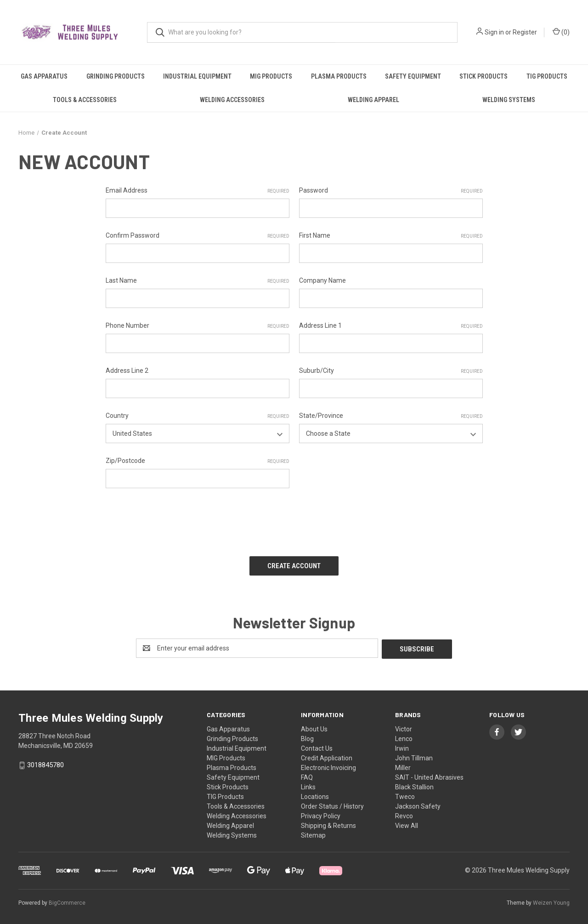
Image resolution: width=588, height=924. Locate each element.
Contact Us (317, 746)
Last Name (198, 281)
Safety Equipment (413, 76)
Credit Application (327, 756)
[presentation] (175, 519)
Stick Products (483, 76)
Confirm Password (198, 236)
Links (308, 785)
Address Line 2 (127, 371)
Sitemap (313, 833)
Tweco (405, 794)
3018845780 (45, 763)
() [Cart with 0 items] (561, 32)
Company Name (322, 280)
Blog (307, 736)
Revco (404, 814)
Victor (404, 727)
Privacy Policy (321, 814)
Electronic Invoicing (328, 765)
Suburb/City (391, 371)
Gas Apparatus (44, 76)
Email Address (198, 191)
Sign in (494, 32)
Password (391, 191)
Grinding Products (116, 76)
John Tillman (414, 756)
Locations (315, 794)
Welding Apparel (373, 100)
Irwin (402, 746)
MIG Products (271, 76)
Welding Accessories (232, 100)
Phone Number (198, 326)
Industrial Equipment (197, 76)
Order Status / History (332, 804)
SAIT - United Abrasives (429, 775)
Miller (403, 765)
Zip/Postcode (198, 461)
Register (525, 32)
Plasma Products (339, 76)
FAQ (307, 775)
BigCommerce (67, 901)
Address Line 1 (391, 326)
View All (407, 823)
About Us (314, 727)
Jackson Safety (418, 804)
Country (198, 416)
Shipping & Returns (328, 823)
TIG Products (547, 76)
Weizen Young (551, 901)
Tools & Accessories (85, 100)
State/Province (391, 416)
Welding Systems (509, 100)
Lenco (404, 736)
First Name (391, 236)
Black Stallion (414, 785)
